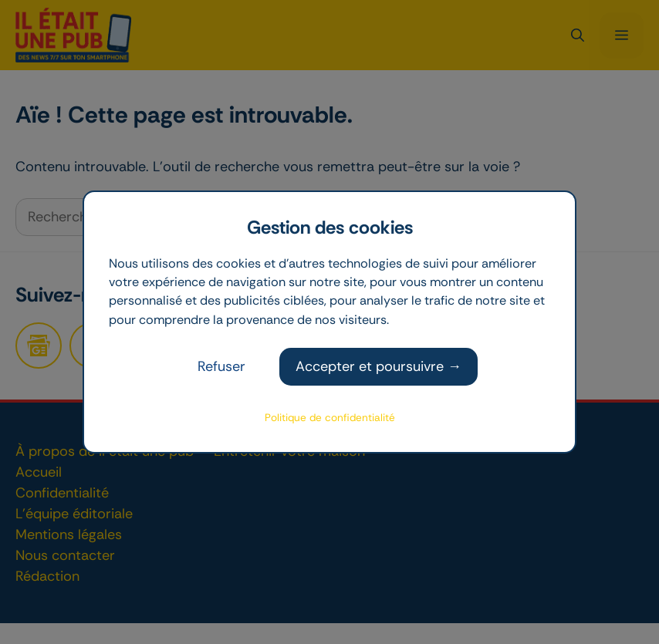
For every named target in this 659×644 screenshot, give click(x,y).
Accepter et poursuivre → (379, 366)
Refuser (221, 366)
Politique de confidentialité (330, 418)
